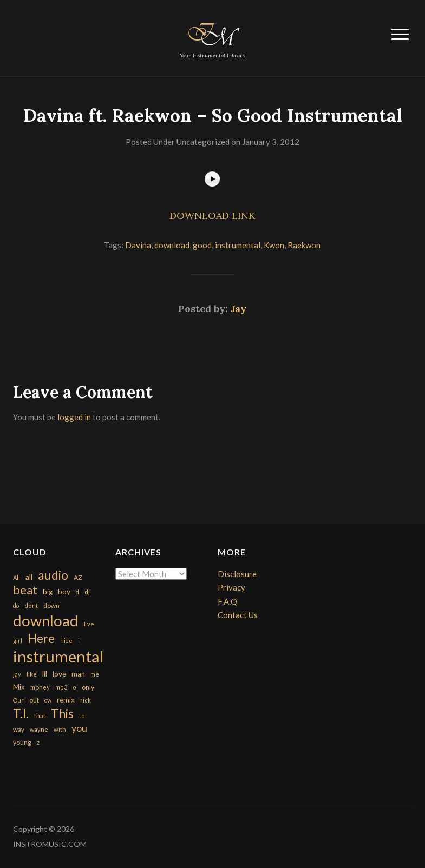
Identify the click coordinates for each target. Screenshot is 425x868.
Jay (238, 309)
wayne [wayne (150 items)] (39, 729)
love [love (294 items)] (59, 674)
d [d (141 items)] (77, 592)
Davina (138, 245)
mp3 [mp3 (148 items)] (61, 687)
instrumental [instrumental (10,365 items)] (58, 656)
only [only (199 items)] (88, 687)
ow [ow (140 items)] (48, 700)
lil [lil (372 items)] (45, 673)
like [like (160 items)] (32, 674)
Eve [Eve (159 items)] (89, 624)
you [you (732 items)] (79, 728)
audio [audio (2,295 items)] (53, 575)
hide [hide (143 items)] (66, 641)
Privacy (231, 587)
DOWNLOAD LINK (212, 216)
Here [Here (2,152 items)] (41, 638)
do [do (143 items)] (16, 605)
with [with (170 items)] (60, 729)
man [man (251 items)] (78, 674)
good (202, 245)
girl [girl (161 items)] (18, 641)
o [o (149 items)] (74, 687)
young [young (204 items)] (22, 742)
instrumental (238, 245)
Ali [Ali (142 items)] (17, 577)
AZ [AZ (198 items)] (78, 577)
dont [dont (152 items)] (31, 605)
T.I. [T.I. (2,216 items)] (21, 714)
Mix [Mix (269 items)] (19, 687)
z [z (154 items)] (38, 742)
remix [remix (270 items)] (66, 700)
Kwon (274, 245)
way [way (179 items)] (19, 729)
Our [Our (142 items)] (18, 700)
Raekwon (304, 245)
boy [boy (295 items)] (64, 591)
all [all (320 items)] (29, 577)
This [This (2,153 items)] (62, 714)
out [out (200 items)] (34, 700)
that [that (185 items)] (40, 716)
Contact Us (238, 615)
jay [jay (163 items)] (17, 674)
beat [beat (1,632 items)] (25, 590)
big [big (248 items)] (48, 592)
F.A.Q (227, 601)
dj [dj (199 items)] (87, 592)
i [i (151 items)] (79, 641)
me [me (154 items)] (95, 674)
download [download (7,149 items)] (46, 621)
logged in (74, 417)
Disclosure (237, 574)
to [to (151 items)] (82, 716)
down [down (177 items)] (51, 605)
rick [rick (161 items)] (86, 700)
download (172, 245)
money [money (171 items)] (40, 687)
